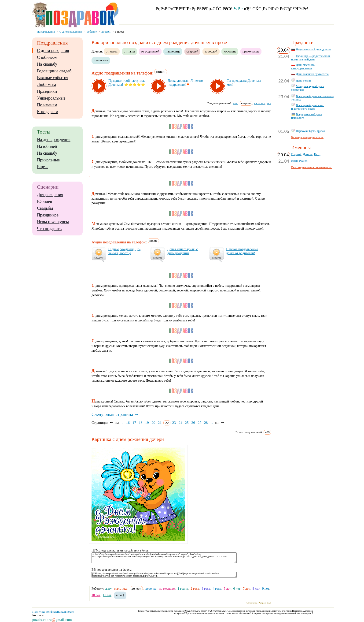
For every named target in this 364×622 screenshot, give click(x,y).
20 (153, 423)
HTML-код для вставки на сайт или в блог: (120, 550)
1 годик (183, 588)
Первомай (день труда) (310, 131)
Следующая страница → (115, 414)
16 (128, 423)
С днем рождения (53, 51)
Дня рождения (50, 195)
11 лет (107, 595)
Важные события (53, 78)
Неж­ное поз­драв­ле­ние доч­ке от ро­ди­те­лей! (242, 251)
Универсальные (51, 98)
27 (200, 423)
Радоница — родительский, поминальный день (311, 58)
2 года (195, 588)
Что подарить (49, 229)
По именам (47, 105)
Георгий (296, 154)
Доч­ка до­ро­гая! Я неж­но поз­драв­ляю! (185, 83)
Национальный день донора (314, 49)
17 (134, 423)
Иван (294, 161)
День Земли (303, 81)
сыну (108, 588)
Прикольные (48, 160)
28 (206, 423)
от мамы (112, 51)
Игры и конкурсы (53, 222)
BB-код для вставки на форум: (112, 570)
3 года (206, 588)
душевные (101, 60)
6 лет (237, 588)
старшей (193, 51)
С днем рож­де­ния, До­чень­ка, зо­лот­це (124, 251)
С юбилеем (47, 57)
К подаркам (48, 112)
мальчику (121, 588)
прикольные (251, 51)
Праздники (47, 91)
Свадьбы (45, 208)
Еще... (42, 167)
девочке (151, 588)
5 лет (227, 588)
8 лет (256, 588)
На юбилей (47, 146)
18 (141, 423)
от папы (129, 51)
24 (180, 423)
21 (160, 423)
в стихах (259, 103)
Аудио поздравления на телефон (122, 73)
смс (235, 103)
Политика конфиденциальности (53, 612)
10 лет (96, 595)
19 (147, 423)
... (122, 423)
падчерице (173, 51)
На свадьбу (47, 64)
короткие (230, 51)
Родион (304, 161)
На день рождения (54, 140)
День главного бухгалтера (312, 74)
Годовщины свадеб (54, 71)
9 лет (266, 588)
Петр (317, 154)
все (269, 103)
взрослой (211, 51)
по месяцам (167, 588)
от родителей (150, 51)
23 (174, 423)
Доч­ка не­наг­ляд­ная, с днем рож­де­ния (182, 251)
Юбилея (44, 201)
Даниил (308, 154)
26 (193, 423)
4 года (217, 588)
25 (187, 423)
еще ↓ (120, 595)
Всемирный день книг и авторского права (308, 107)
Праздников (48, 215)
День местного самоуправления (303, 67)
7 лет (246, 588)
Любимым (46, 85)
